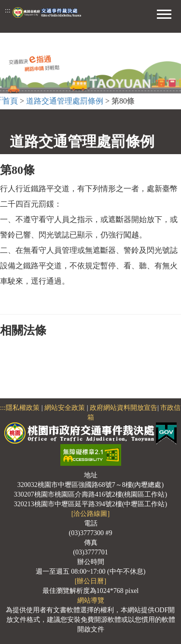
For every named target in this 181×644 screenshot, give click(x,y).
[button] (164, 13)
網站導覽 (91, 600)
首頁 (10, 101)
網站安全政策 (65, 408)
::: (8, 10)
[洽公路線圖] (90, 514)
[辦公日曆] (90, 581)
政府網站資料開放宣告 (124, 408)
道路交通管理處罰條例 (65, 101)
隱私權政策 (23, 408)
